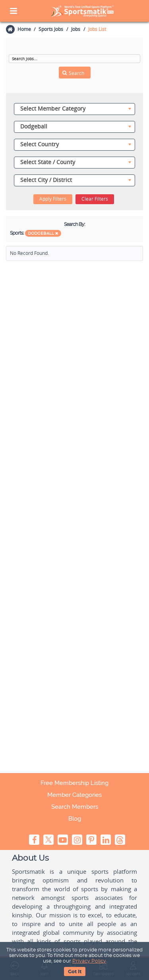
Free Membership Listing (74, 783)
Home (24, 29)
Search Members (75, 807)
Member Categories (74, 795)
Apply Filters (53, 199)
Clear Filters (95, 199)
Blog (75, 819)
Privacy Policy (89, 961)
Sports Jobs (51, 29)
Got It (75, 972)
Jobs (76, 29)
